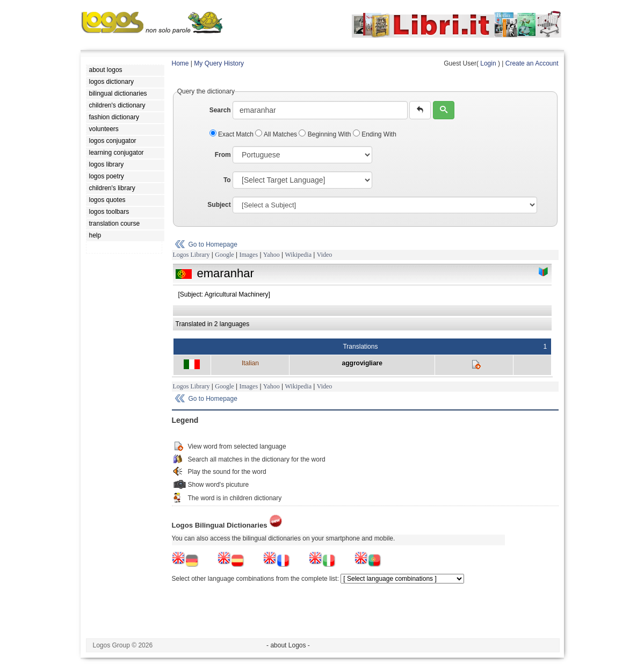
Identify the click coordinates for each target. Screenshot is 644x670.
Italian (250, 363)
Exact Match (233, 134)
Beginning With (325, 134)
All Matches (277, 134)
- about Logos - (288, 645)
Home (180, 63)
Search (220, 110)
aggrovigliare (362, 363)
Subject (219, 205)
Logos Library (191, 255)
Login (488, 63)
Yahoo (272, 255)
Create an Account (532, 63)
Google (224, 255)
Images (248, 255)
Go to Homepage (213, 244)
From (223, 155)
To (227, 180)
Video (325, 255)
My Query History (219, 63)
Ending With (375, 134)
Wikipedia (298, 255)
